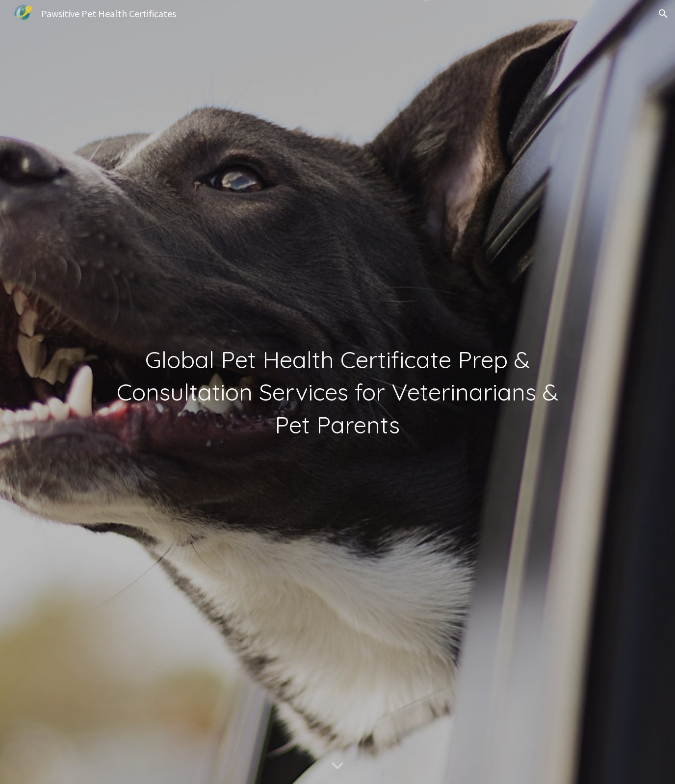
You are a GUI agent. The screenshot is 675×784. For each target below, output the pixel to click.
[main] (337, 392)
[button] (663, 14)
